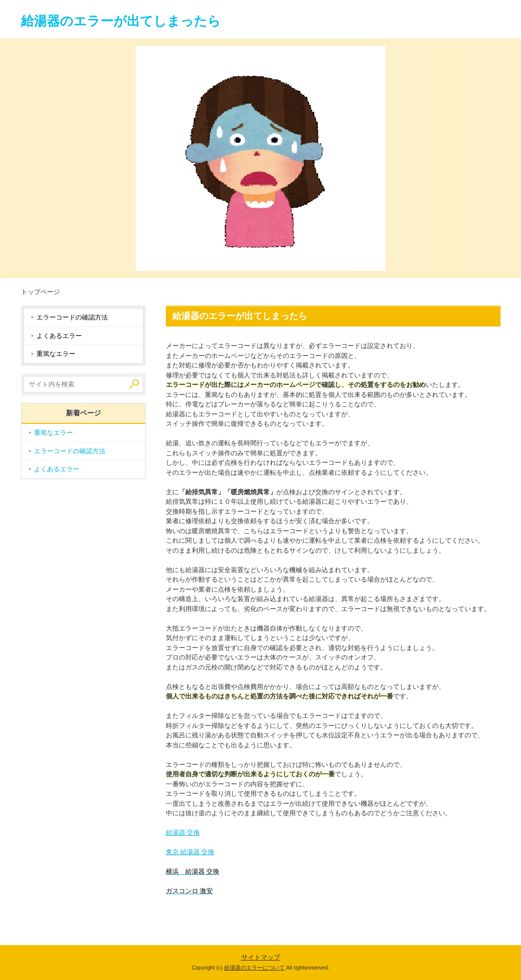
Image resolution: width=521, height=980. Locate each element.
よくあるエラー (59, 336)
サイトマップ (261, 957)
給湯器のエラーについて (255, 968)
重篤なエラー (56, 354)
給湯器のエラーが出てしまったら (121, 21)
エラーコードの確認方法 (72, 317)
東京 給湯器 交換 (190, 852)
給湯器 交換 (183, 832)
